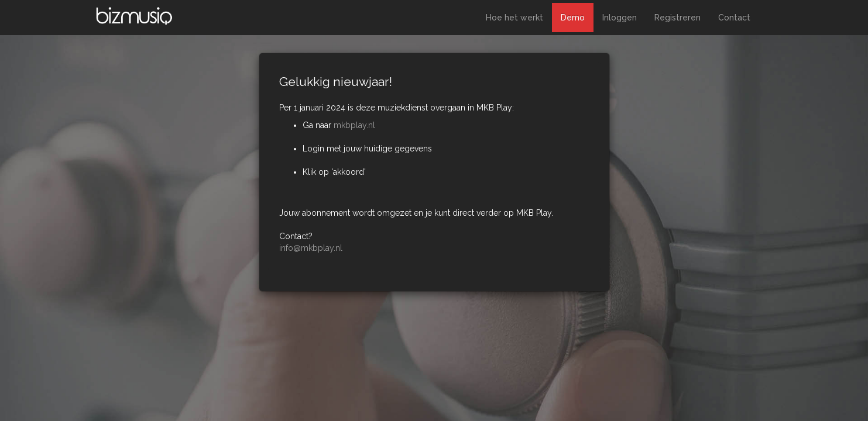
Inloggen (620, 18)
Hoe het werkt (514, 18)
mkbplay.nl (354, 125)
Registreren (677, 18)
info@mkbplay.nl (311, 248)
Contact (734, 18)
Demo (573, 18)
